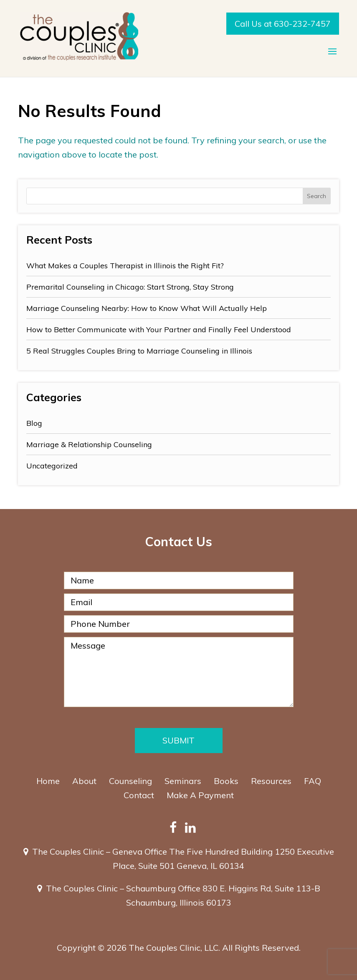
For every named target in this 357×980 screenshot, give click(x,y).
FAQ (313, 781)
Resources (271, 781)
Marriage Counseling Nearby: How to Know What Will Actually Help (147, 308)
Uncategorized (52, 466)
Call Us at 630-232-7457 (283, 24)
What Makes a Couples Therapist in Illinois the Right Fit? (125, 266)
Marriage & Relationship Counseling (89, 444)
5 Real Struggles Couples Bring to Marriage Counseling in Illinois (139, 351)
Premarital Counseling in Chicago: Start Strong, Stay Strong (130, 287)
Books (226, 781)
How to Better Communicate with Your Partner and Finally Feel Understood (159, 330)
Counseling (130, 781)
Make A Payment (200, 795)
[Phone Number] (179, 624)
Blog (34, 423)
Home (48, 781)
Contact (139, 795)
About (84, 781)
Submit (178, 740)
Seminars (183, 781)
